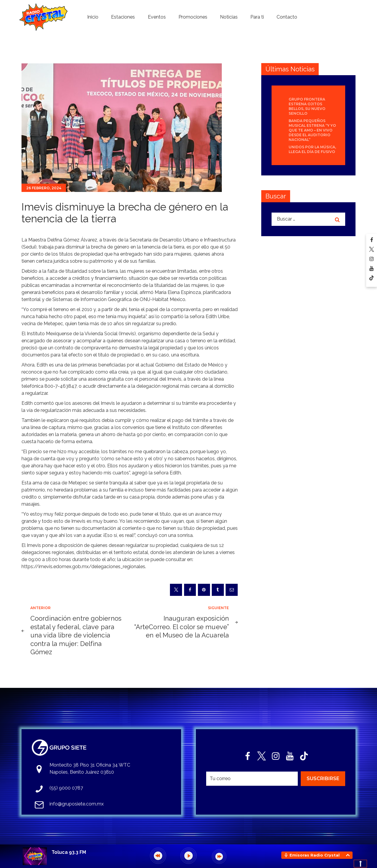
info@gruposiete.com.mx (77, 804)
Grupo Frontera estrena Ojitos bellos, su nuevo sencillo (307, 106)
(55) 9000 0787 (66, 788)
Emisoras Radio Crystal (315, 855)
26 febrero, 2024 (44, 188)
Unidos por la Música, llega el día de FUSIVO (312, 149)
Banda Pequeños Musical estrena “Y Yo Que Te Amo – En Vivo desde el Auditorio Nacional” (312, 130)
